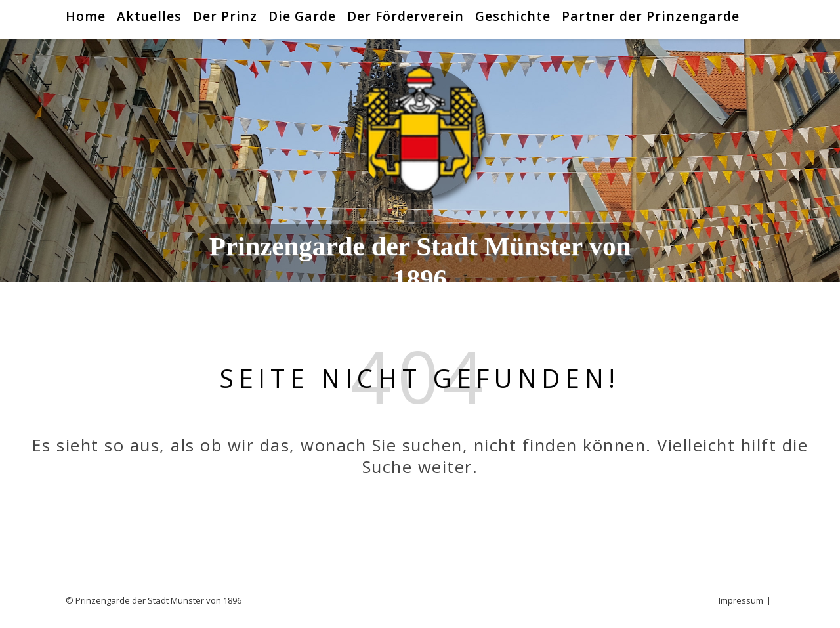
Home (86, 16)
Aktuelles (149, 16)
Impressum (741, 600)
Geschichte (513, 16)
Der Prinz (225, 16)
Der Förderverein (406, 16)
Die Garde (302, 16)
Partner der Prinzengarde (651, 16)
